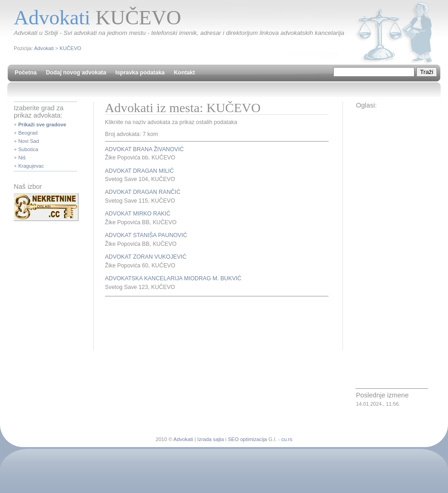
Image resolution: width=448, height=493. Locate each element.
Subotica (28, 149)
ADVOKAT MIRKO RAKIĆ (138, 214)
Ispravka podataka (140, 73)
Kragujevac (31, 166)
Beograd (28, 133)
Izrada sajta (211, 439)
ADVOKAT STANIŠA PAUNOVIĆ (146, 235)
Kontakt (185, 73)
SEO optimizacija (247, 439)
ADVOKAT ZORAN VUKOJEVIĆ (146, 257)
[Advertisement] (213, 322)
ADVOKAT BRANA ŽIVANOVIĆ (145, 149)
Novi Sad (29, 141)
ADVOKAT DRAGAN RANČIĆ (143, 192)
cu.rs (287, 439)
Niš (22, 158)
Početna (26, 73)
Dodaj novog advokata (76, 73)
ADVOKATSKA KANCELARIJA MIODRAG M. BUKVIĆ (173, 278)
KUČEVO (70, 48)
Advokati (44, 48)
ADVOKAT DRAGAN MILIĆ (140, 171)
